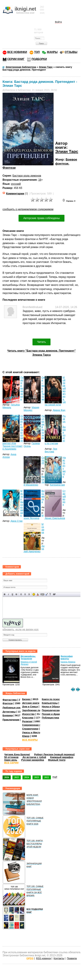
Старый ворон (64, 498)
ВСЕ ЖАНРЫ (30, 740)
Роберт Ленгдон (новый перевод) (54, 754)
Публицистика (51, 718)
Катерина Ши (57, 485)
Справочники (30, 729)
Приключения (11, 720)
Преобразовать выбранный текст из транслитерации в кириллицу (50, 594)
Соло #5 (43, 460)
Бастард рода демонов (27, 176)
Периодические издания (57, 710)
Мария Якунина (34, 517)
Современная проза (34, 725)
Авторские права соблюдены (41, 218)
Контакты (59, 958)
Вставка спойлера (54, 594)
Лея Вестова (51, 450)
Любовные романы (14, 708)
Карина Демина (68, 662)
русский (16, 184)
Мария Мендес (31, 409)
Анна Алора (9, 456)
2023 (37, 777)
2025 (17, 777)
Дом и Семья (30, 707)
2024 (27, 777)
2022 (47, 777)
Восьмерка (43, 496)
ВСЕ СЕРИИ (11, 763)
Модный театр (57, 760)
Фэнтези (9, 168)
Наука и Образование (55, 707)
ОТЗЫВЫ (71, 52)
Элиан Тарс (67, 151)
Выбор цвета (38, 594)
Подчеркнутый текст (13, 594)
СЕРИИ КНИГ (16, 59)
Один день (11, 760)
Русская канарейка (33, 760)
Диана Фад (59, 410)
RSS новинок (43, 958)
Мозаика (43, 528)
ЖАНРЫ (52, 52)
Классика (28, 718)
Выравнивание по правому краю (29, 594)
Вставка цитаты (46, 594)
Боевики (8, 715)
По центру (25, 594)
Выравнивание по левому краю (21, 594)
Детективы (9, 712)
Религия (27, 721)
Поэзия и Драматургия (56, 714)
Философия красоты (67, 657)
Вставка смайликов (34, 594)
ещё (55, 777)
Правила (72, 958)
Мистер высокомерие (22, 503)
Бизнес (26, 699)
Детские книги (31, 703)
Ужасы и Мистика (33, 732)
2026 (7, 777)
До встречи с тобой (34, 757)
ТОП (37, 52)
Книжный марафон (62, 757)
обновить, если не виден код (20, 629)
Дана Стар (17, 521)
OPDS (30, 958)
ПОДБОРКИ (39, 59)
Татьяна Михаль (11, 406)
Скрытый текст (42, 594)
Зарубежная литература (37, 710)
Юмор (26, 736)
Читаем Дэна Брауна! (17, 754)
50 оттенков (11, 757)
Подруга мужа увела (22, 388)
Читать (42, 342)
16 (40, 180)
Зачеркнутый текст (16, 594)
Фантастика (10, 700)
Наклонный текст (9, 594)
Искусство (28, 714)
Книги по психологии (55, 699)
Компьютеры (50, 703)
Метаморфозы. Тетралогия (28, 657)
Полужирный (5, 594)
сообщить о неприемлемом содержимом (28, 209)
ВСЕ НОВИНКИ (17, 52)
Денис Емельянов (55, 518)
